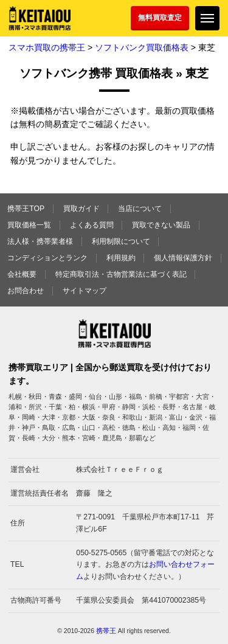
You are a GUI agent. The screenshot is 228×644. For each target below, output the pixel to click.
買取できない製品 (161, 225)
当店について (140, 209)
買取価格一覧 (29, 225)
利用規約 (121, 258)
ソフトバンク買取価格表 (142, 47)
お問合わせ (26, 291)
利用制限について (121, 241)
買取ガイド (81, 209)
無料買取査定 (160, 18)
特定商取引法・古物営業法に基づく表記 (121, 274)
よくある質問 (92, 225)
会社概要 (22, 274)
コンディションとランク (47, 258)
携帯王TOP (26, 209)
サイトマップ (85, 291)
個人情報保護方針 (183, 258)
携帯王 (106, 631)
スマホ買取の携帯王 (47, 47)
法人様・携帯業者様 (40, 241)
